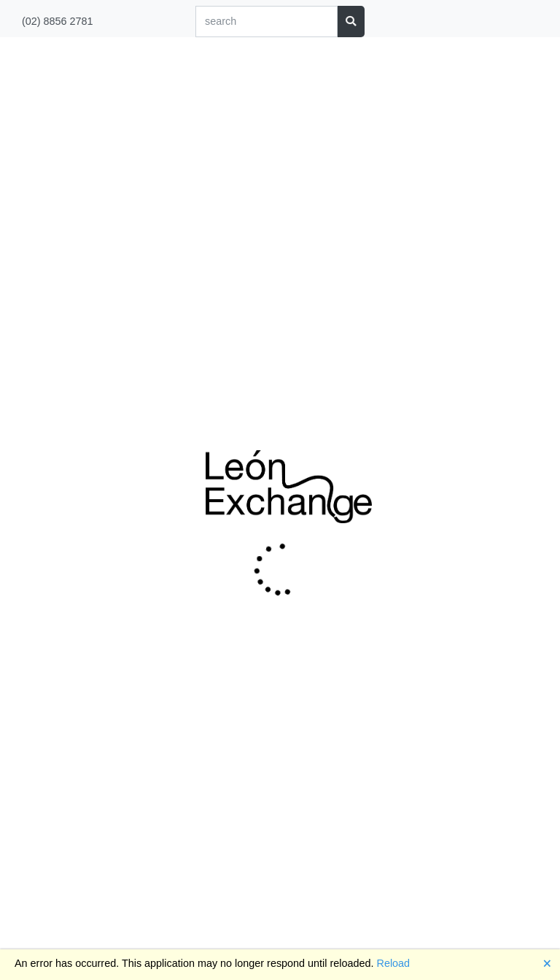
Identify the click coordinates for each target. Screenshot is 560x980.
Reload (394, 963)
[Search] (267, 22)
